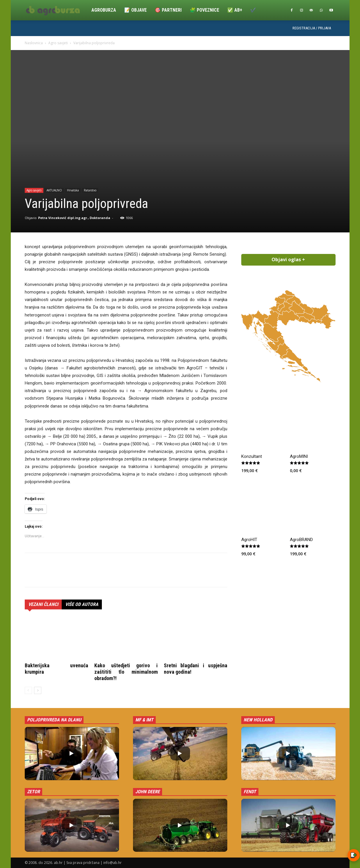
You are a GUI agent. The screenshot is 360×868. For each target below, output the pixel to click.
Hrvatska (73, 190)
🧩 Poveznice (204, 10)
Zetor (33, 792)
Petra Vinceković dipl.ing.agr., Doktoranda (74, 218)
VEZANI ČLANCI (43, 604)
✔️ (253, 10)
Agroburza (104, 10)
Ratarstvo (90, 190)
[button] (72, 753)
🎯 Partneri (168, 10)
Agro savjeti (58, 43)
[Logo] (56, 10)
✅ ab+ (235, 10)
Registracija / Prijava (312, 28)
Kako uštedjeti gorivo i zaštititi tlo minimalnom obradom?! (126, 672)
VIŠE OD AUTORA (82, 604)
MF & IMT (144, 720)
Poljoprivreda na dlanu (54, 720)
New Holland (258, 720)
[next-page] (38, 690)
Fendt (250, 792)
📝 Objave (135, 10)
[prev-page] (28, 690)
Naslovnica (34, 43)
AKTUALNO (54, 190)
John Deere (148, 792)
